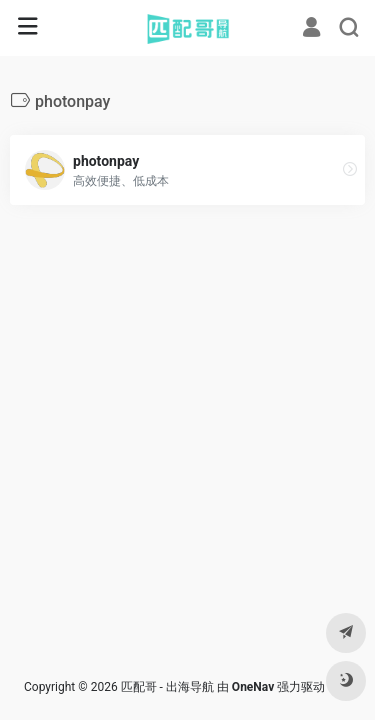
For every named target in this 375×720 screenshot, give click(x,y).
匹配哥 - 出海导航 (167, 687)
